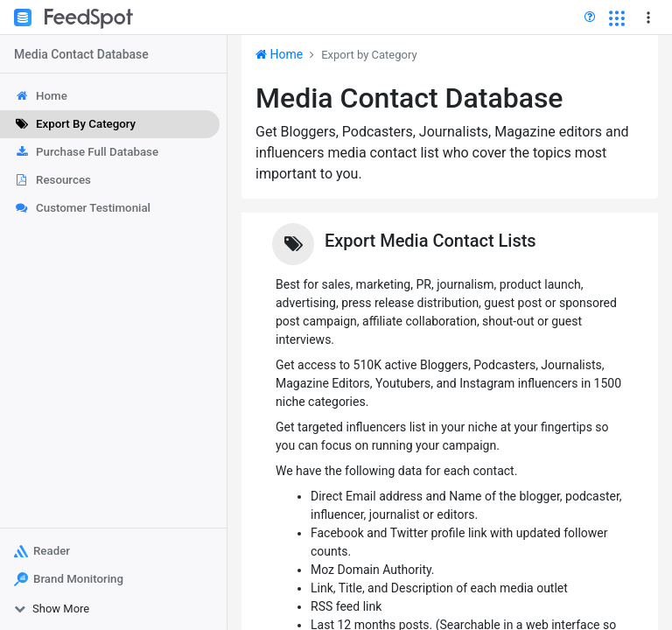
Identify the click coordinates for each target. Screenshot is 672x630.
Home (279, 54)
